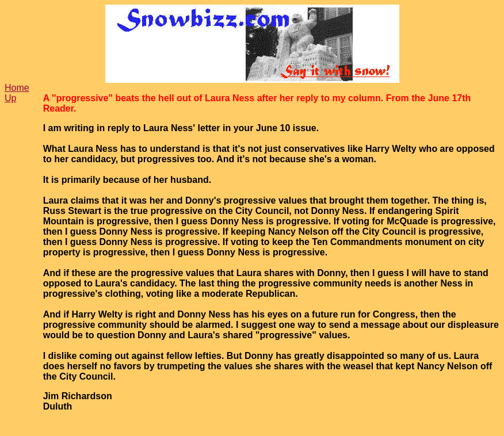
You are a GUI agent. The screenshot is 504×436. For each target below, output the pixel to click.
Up (10, 98)
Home (17, 88)
